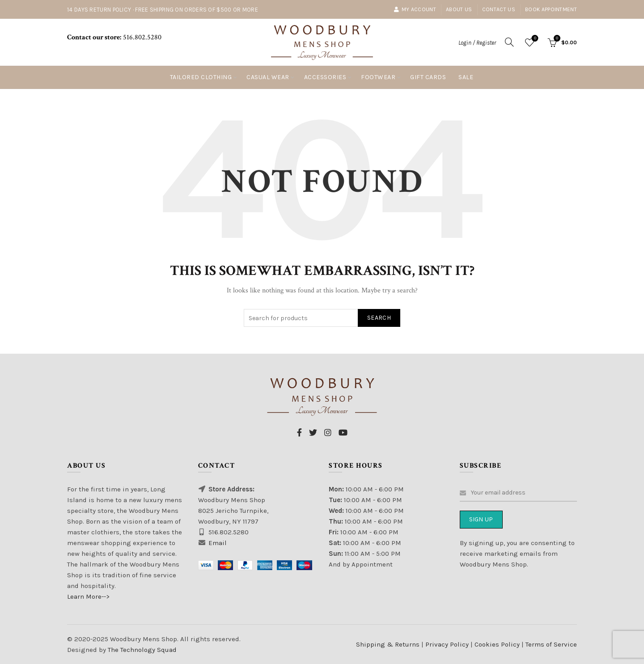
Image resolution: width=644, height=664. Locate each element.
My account (415, 9)
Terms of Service (551, 644)
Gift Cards (428, 77)
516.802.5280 (141, 37)
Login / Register (477, 43)
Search (379, 318)
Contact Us (499, 9)
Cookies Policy (498, 644)
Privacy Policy (448, 644)
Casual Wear (268, 77)
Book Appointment (551, 9)
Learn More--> (88, 596)
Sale (466, 77)
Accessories (325, 77)
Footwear (378, 77)
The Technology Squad (141, 650)
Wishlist (534, 39)
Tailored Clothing (201, 77)
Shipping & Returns (388, 644)
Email (218, 543)
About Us (459, 9)
